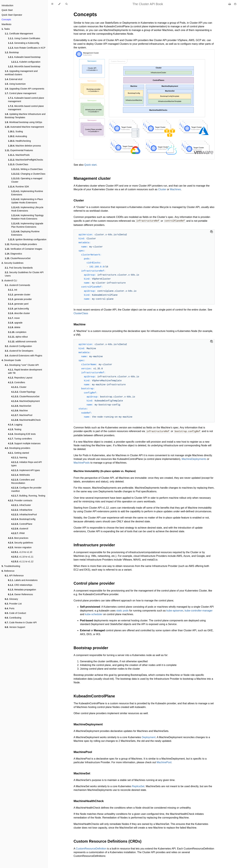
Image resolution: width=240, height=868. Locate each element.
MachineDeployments (194, 459)
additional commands (22, 342)
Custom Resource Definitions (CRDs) (108, 841)
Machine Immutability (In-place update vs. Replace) (105, 471)
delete (14, 327)
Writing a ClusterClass (27, 169)
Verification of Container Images (23, 249)
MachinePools (19, 155)
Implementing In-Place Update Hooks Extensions (27, 201)
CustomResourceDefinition (91, 848)
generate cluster (19, 295)
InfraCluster (21, 505)
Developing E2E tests (22, 434)
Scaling (15, 131)
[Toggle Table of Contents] (52, 4)
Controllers (17, 382)
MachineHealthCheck (26, 420)
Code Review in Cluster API (21, 622)
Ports (10, 608)
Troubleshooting (11, 566)
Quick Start (7, 10)
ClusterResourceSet (18, 258)
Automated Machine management (24, 127)
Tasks (6, 29)
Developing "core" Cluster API (22, 365)
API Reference (14, 576)
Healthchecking (19, 141)
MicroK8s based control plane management (26, 108)
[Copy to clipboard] (212, 232)
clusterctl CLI (9, 280)
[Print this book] (230, 4)
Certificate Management (19, 34)
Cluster (19, 387)
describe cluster (19, 313)
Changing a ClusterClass (28, 174)
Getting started (18, 453)
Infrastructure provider (94, 545)
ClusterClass (18, 164)
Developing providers (18, 448)
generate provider (20, 299)
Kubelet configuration (26, 62)
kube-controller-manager (199, 610)
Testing (15, 429)
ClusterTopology (23, 392)
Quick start (90, 165)
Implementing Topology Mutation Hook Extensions (27, 217)
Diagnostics (13, 254)
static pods (122, 610)
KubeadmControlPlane (94, 696)
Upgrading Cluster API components (24, 89)
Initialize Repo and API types (26, 464)
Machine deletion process (24, 146)
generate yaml (18, 304)
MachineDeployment (25, 401)
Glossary (11, 599)
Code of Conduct (15, 613)
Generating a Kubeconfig (24, 43)
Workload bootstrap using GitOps (23, 122)
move (14, 318)
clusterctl (20, 529)
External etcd (14, 79)
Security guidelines (20, 543)
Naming (19, 457)
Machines (175, 189)
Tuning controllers (20, 439)
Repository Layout (20, 378)
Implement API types (26, 470)
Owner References (20, 594)
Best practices (18, 538)
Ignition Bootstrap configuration (27, 239)
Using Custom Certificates (24, 38)
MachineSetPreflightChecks (26, 160)
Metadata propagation (22, 590)
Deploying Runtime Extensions (25, 233)
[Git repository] (235, 4)
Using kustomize (15, 84)
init (13, 290)
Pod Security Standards (19, 268)
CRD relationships (20, 585)
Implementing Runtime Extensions (27, 193)
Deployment (148, 737)
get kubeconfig (18, 309)
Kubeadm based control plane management (26, 100)
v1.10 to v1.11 (22, 557)
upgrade (15, 323)
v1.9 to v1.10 (22, 552)
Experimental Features (19, 150)
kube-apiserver (175, 610)
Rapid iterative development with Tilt (25, 371)
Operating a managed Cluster (27, 180)
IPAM (18, 533)
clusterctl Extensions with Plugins (23, 356)
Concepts (6, 19)
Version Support (15, 627)
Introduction (7, 5)
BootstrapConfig (23, 519)
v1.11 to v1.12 (22, 561)
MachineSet (21, 406)
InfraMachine (22, 510)
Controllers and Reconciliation (23, 481)
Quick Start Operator (12, 15)
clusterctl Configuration (18, 346)
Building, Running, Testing (28, 496)
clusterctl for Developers (19, 351)
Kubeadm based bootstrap (24, 57)
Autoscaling (17, 136)
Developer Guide (11, 360)
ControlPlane (22, 524)
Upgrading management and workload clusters (21, 73)
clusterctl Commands (17, 285)
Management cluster (92, 178)
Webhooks (20, 475)
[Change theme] (59, 4)
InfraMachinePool (24, 515)
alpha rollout (18, 337)
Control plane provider (94, 583)
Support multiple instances (24, 443)
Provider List (13, 604)
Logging (15, 425)
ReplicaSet (138, 786)
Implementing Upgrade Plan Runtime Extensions (27, 225)
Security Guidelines (12, 263)
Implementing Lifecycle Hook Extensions (27, 209)
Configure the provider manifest (26, 489)
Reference (8, 571)
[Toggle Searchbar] (66, 4)
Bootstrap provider (91, 647)
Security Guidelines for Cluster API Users (24, 274)
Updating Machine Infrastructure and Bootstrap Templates (25, 116)
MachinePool (22, 415)
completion (17, 332)
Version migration (20, 547)
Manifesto (6, 24)
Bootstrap (12, 52)
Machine (20, 411)
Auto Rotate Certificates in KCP (27, 48)
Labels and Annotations (23, 580)
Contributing (13, 618)
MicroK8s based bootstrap (24, 66)
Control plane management (20, 93)
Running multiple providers (21, 244)
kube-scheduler (94, 614)
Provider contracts (20, 500)
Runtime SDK (19, 187)
